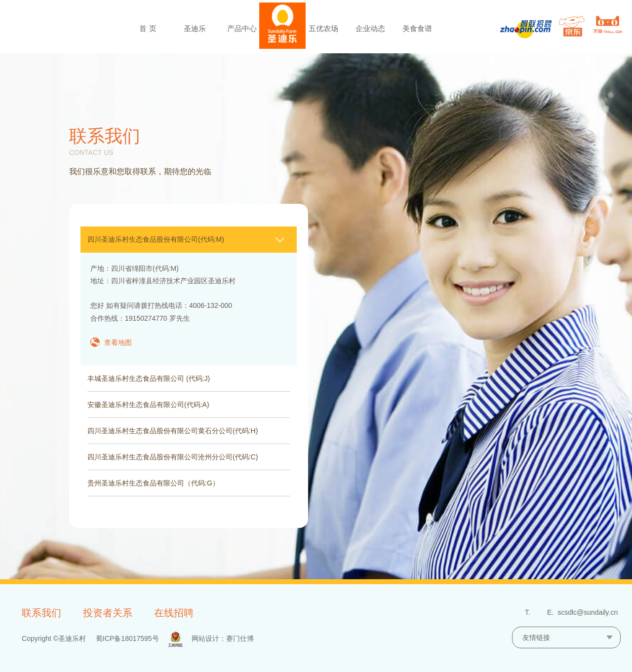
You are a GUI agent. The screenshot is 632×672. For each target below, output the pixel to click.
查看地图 (118, 342)
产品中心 (242, 28)
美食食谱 (417, 28)
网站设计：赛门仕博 (223, 638)
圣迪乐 (195, 28)
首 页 (148, 28)
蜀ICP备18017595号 (127, 638)
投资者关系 (108, 613)
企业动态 (370, 28)
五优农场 (323, 28)
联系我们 (41, 613)
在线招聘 (174, 613)
